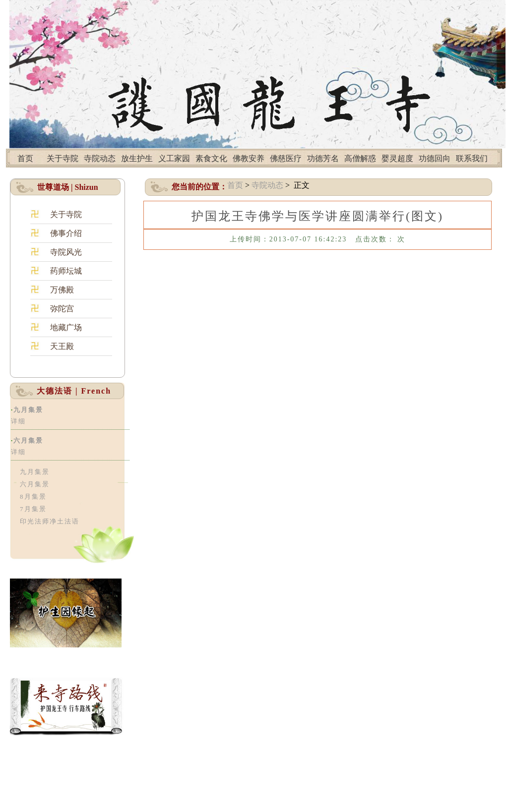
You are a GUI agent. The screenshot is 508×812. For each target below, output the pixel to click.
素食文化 (211, 158)
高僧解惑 (360, 158)
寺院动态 (100, 158)
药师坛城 (66, 271)
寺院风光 (66, 252)
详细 (18, 421)
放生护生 (137, 158)
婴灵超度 (397, 158)
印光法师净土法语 (50, 521)
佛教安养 (249, 158)
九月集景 (28, 410)
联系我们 (472, 158)
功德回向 (435, 158)
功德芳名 (323, 158)
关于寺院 (63, 158)
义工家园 (174, 158)
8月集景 (33, 496)
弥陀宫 (62, 309)
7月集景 (33, 509)
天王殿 (62, 346)
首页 (25, 158)
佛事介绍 (66, 233)
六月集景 (28, 440)
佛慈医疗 (286, 158)
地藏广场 (66, 327)
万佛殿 (62, 290)
